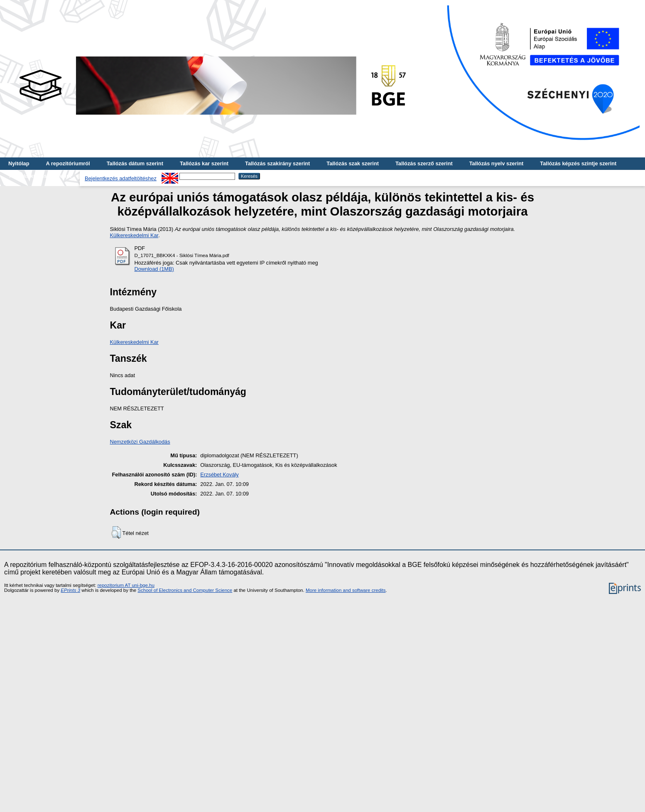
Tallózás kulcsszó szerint (40, 176)
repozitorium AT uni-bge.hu (126, 585)
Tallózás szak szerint (353, 163)
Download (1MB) (154, 269)
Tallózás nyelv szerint (497, 163)
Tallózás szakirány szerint (277, 163)
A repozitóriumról (68, 163)
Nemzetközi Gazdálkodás (140, 442)
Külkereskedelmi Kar (134, 235)
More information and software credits (346, 590)
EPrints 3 (70, 590)
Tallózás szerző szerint (424, 163)
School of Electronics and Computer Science (185, 590)
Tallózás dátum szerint (135, 163)
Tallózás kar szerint (204, 163)
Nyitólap (19, 163)
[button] (116, 532)
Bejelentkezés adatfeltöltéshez (121, 178)
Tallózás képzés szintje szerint (578, 163)
